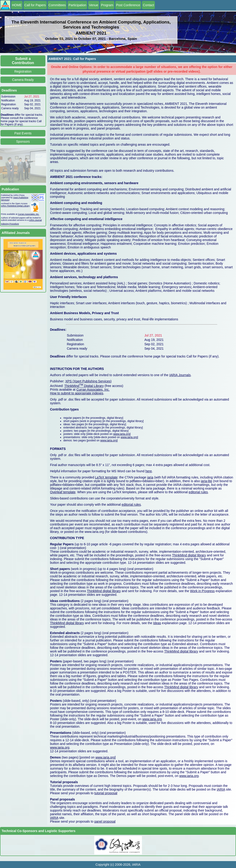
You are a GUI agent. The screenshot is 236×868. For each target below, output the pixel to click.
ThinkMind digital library (189, 555)
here (149, 471)
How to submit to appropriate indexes (77, 393)
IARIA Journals (180, 375)
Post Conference (128, 5)
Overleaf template (63, 492)
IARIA (221, 789)
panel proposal (105, 821)
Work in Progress (202, 591)
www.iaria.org (121, 434)
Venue (94, 5)
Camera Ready (23, 80)
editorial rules (198, 492)
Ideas (157, 623)
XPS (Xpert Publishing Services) (88, 381)
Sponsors (23, 142)
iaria (150, 477)
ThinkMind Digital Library (84, 386)
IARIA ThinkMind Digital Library (15, 206)
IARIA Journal (35, 220)
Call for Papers (35, 5)
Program (107, 5)
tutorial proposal (106, 793)
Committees (57, 5)
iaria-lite (206, 481)
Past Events (23, 133)
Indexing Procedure (10, 224)
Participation (77, 5)
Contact (148, 5)
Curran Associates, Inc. (29, 214)
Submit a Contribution (23, 61)
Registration (23, 71)
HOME (17, 5)
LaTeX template (106, 477)
